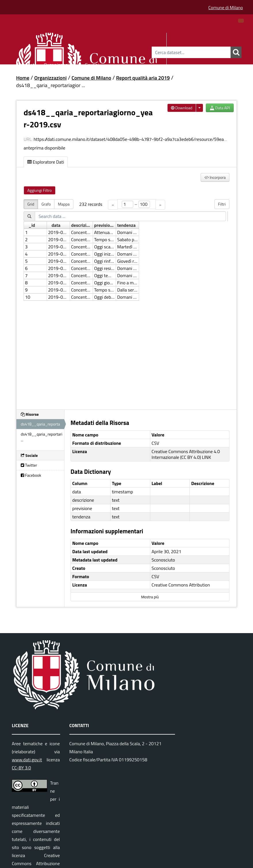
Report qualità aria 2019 (143, 78)
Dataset (26, 64)
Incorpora (215, 177)
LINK (207, 457)
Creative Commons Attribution (181, 585)
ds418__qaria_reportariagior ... (51, 85)
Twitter (29, 465)
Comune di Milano (226, 7)
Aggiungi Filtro (40, 190)
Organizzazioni (60, 64)
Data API (220, 108)
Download (182, 108)
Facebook (31, 475)
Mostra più (150, 597)
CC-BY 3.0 (21, 768)
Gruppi (92, 64)
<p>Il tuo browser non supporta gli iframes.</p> (126, 301)
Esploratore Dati (46, 162)
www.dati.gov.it (27, 760)
